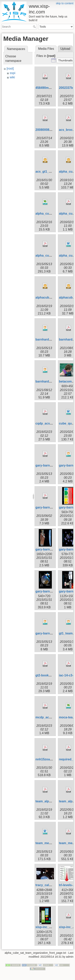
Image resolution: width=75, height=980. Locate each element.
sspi (12, 73)
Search (35, 27)
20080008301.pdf (48, 130)
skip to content (65, 3)
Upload (65, 49)
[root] (10, 69)
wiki (12, 77)
